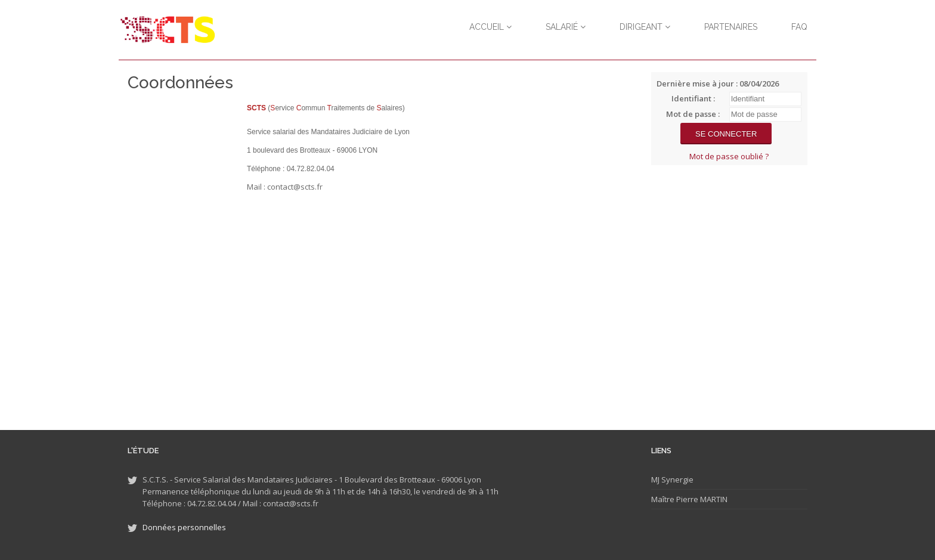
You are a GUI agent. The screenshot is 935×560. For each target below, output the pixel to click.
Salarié (566, 27)
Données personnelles (184, 527)
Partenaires (731, 27)
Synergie (677, 479)
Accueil (490, 27)
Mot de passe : (693, 114)
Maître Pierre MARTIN (689, 499)
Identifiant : (693, 98)
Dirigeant (645, 27)
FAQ (799, 27)
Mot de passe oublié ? (729, 156)
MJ (655, 479)
